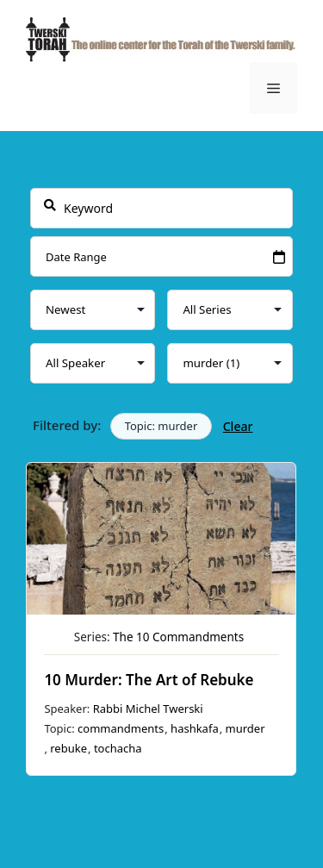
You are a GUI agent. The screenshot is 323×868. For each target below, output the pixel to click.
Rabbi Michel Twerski (148, 709)
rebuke (68, 748)
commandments (121, 728)
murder (245, 728)
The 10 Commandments (178, 637)
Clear (238, 426)
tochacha (118, 748)
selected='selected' (230, 363)
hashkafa (195, 728)
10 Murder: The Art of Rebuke (149, 680)
